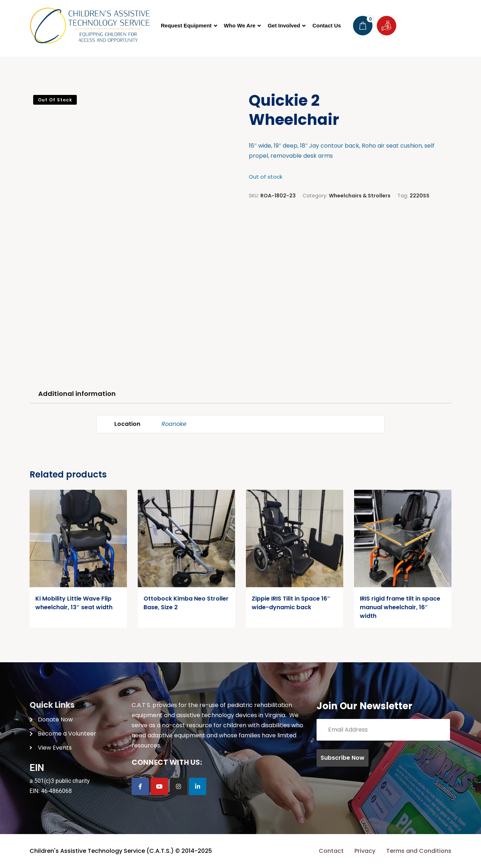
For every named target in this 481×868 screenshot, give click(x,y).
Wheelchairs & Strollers (360, 196)
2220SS (420, 196)
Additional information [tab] (77, 394)
